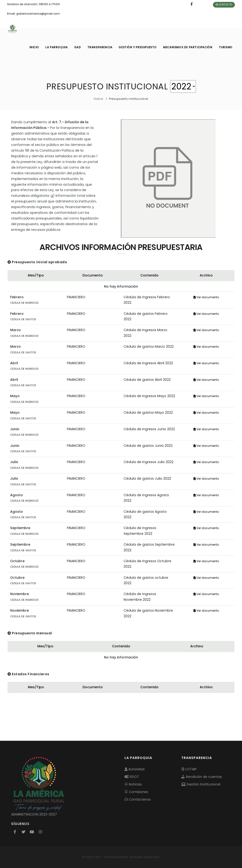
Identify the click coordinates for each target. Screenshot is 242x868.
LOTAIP (189, 769)
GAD (75, 47)
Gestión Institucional (201, 784)
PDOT (132, 777)
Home (98, 99)
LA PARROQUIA (54, 47)
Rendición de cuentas (202, 777)
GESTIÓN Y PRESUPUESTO (136, 47)
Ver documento (206, 297)
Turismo (225, 47)
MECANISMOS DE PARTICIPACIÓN (187, 47)
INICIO (31, 47)
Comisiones (136, 792)
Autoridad (134, 769)
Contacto (224, 5)
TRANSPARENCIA (98, 47)
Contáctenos (138, 799)
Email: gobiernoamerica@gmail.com (33, 14)
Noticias (133, 784)
